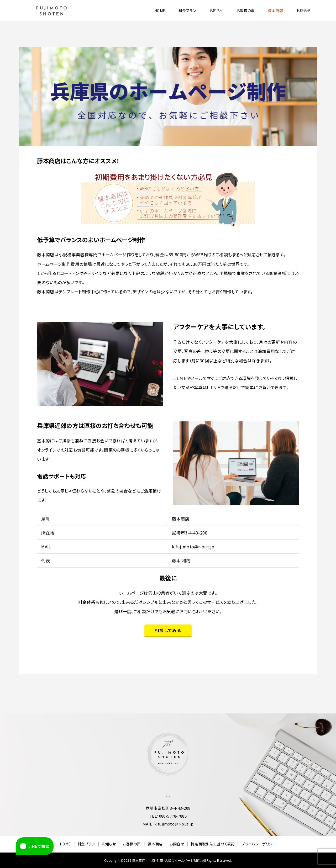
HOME (160, 10)
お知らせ (216, 10)
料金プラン (187, 10)
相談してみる (168, 630)
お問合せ (303, 10)
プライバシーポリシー (259, 844)
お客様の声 (245, 10)
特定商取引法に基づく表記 (213, 844)
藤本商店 (276, 10)
